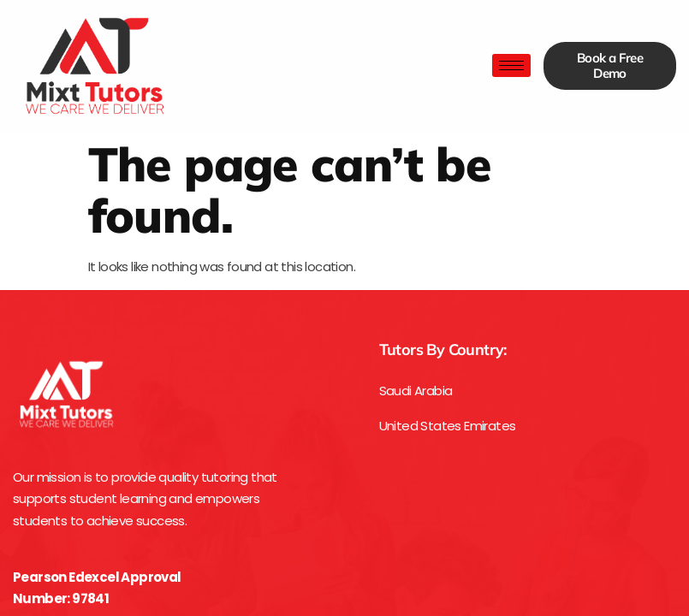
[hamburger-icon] (511, 65)
